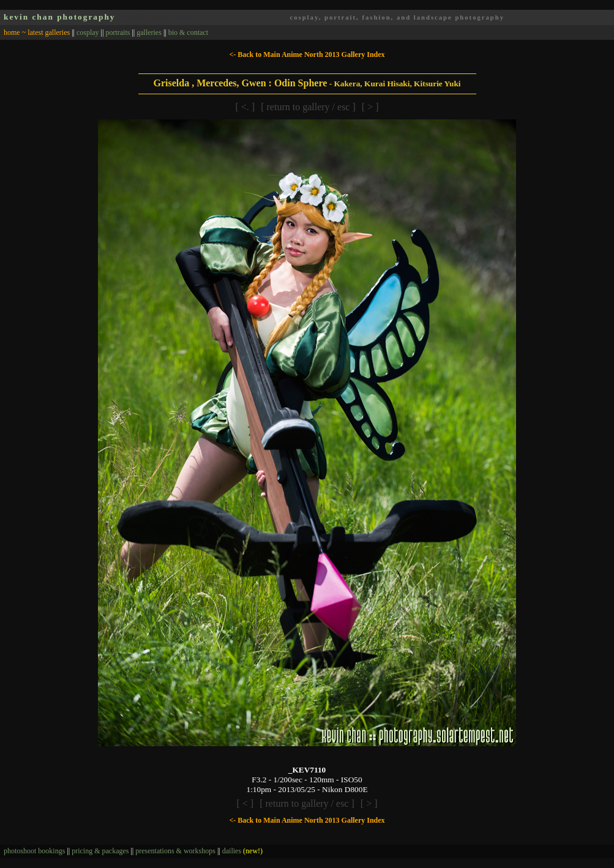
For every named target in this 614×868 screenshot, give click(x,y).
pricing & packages (100, 851)
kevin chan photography (60, 17)
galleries (149, 32)
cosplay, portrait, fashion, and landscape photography (397, 17)
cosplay (88, 32)
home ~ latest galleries (37, 32)
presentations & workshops (175, 851)
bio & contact (188, 32)
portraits (118, 32)
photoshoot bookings (34, 851)
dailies (242, 851)
